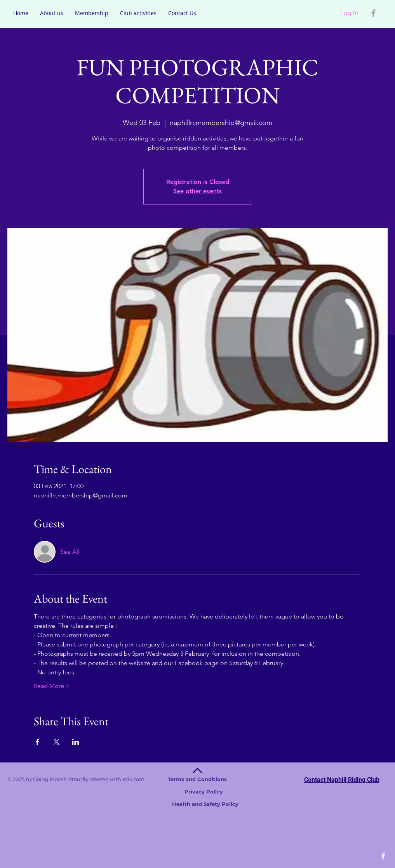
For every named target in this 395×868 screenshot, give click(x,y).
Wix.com (175, 779)
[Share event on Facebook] (37, 742)
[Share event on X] (57, 742)
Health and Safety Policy (201, 804)
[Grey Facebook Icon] (373, 13)
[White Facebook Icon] (383, 856)
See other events (197, 191)
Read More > (52, 686)
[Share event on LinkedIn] (76, 742)
